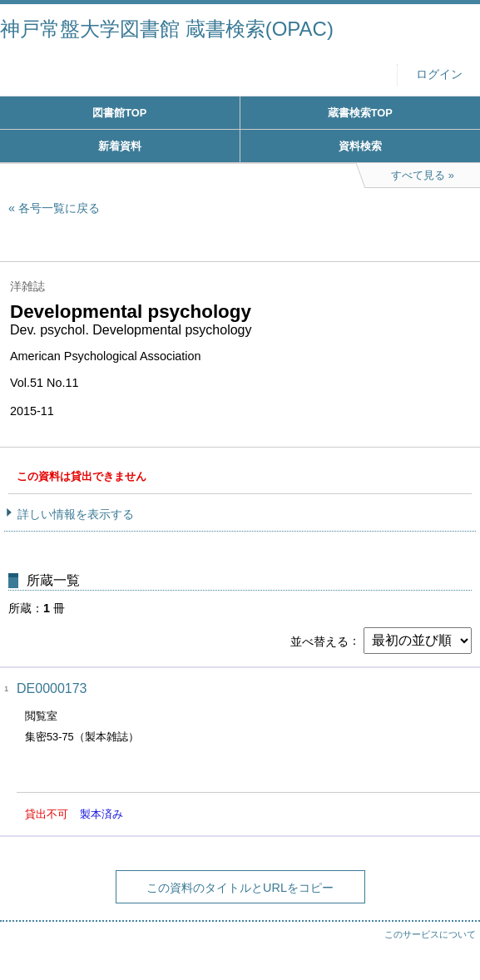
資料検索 (360, 146)
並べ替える (319, 641)
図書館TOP (119, 113)
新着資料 (120, 146)
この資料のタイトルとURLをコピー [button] (240, 888)
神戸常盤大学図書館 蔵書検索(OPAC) (167, 29)
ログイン (439, 74)
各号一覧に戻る (59, 208)
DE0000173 (52, 688)
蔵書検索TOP (360, 113)
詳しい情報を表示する (76, 514)
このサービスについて (430, 934)
